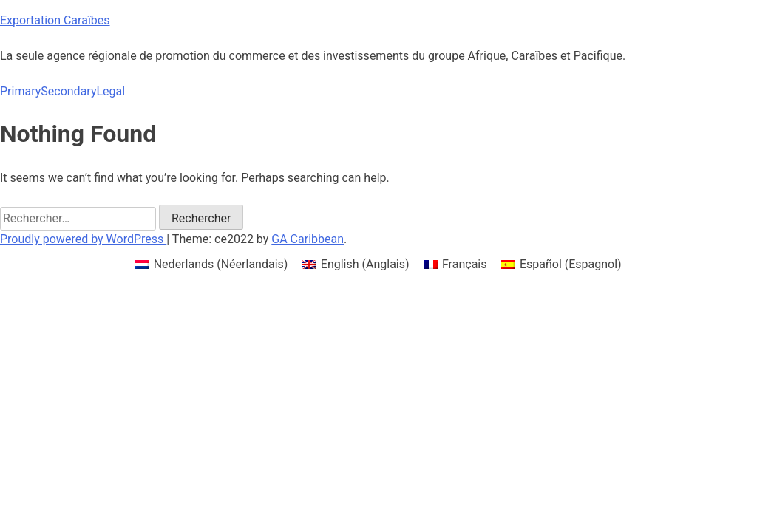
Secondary (68, 91)
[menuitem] (211, 265)
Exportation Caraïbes (55, 20)
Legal (111, 91)
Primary (20, 91)
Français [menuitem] (465, 264)
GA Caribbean (308, 239)
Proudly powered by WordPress (83, 239)
